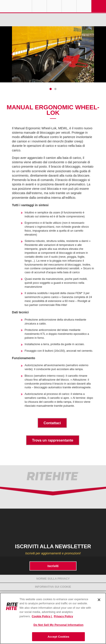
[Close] (99, 600)
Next (92, 54)
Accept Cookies (58, 637)
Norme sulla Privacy (53, 579)
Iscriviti (53, 566)
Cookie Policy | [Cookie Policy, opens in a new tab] (42, 616)
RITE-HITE (16, 6)
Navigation (99, 6)
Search (84, 6)
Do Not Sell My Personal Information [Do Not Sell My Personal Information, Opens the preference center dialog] (58, 625)
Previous (14, 54)
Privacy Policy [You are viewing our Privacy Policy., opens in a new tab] (63, 616)
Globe (39, 6)
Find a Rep (54, 6)
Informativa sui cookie (53, 587)
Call (69, 6)
